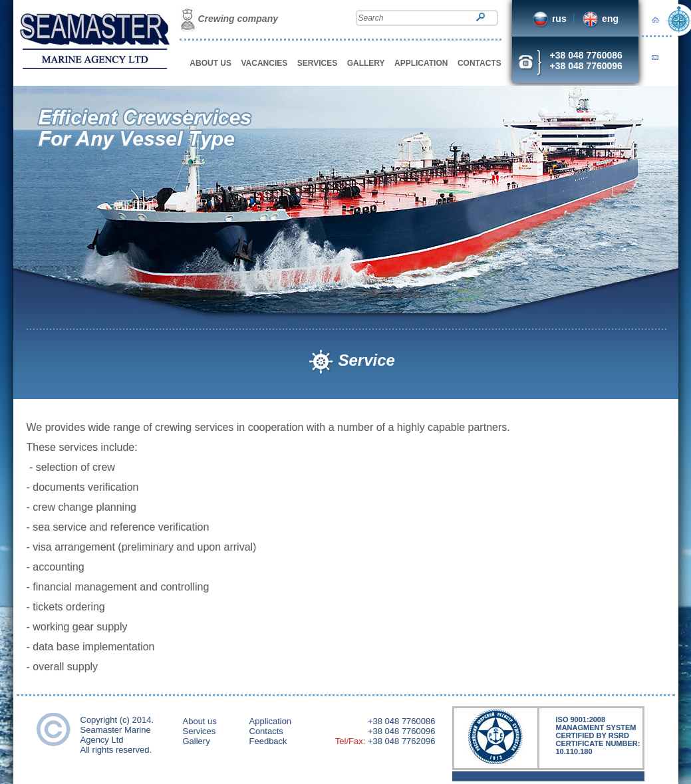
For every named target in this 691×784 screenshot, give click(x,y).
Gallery (197, 741)
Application (271, 721)
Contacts (266, 731)
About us (200, 721)
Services (200, 731)
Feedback (268, 741)
